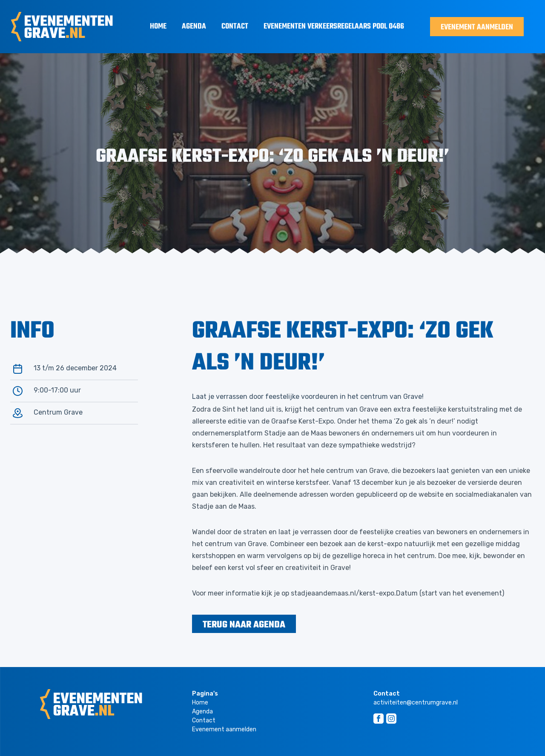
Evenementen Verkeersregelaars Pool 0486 (334, 27)
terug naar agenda (244, 625)
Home (158, 27)
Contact (235, 27)
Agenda (194, 27)
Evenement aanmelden (477, 27)
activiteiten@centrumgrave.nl (416, 703)
